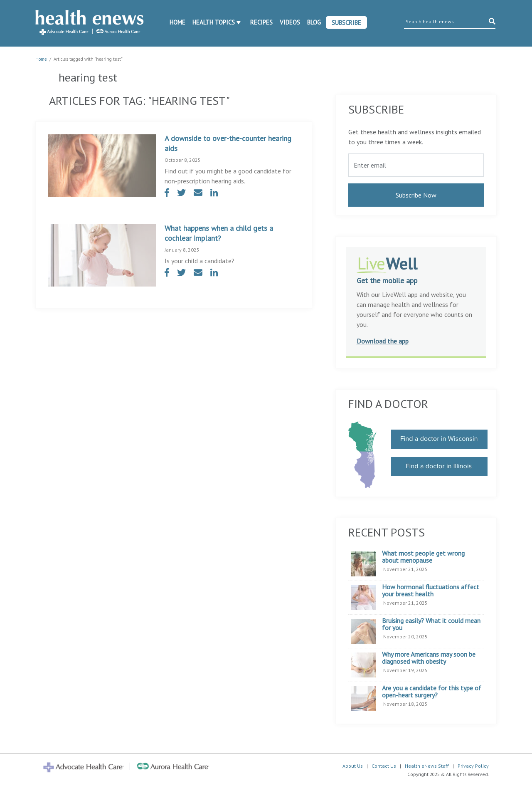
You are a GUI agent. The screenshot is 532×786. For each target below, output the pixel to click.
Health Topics (214, 22)
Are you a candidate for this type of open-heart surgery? (432, 692)
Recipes (261, 22)
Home (177, 22)
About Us (353, 766)
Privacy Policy (473, 766)
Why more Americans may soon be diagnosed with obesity (429, 658)
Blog (314, 22)
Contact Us (384, 766)
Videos (290, 22)
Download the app (383, 341)
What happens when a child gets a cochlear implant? (219, 233)
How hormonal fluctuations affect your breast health (431, 591)
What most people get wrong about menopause (423, 557)
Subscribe (346, 23)
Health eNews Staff (427, 766)
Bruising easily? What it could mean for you (431, 624)
